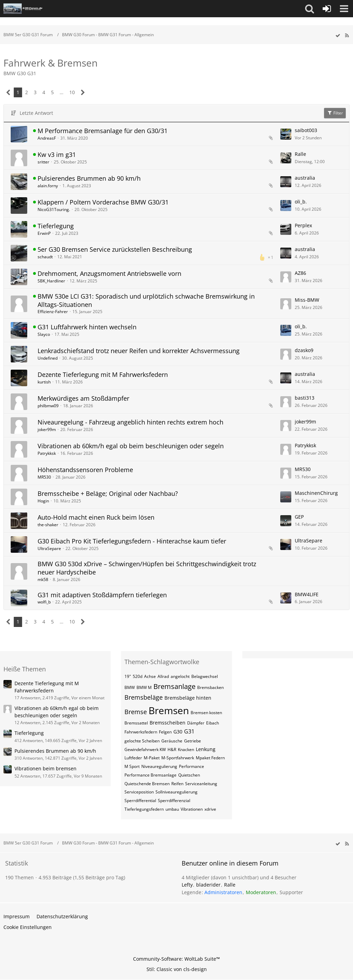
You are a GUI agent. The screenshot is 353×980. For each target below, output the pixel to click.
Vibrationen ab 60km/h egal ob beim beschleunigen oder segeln (131, 446)
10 (72, 92)
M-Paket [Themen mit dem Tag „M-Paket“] (152, 758)
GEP (299, 517)
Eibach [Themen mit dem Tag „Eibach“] (213, 723)
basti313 (305, 398)
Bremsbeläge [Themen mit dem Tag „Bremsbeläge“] (144, 697)
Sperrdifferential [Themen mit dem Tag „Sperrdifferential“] (140, 801)
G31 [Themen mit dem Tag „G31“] (189, 731)
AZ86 (300, 273)
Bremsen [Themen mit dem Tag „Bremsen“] (169, 710)
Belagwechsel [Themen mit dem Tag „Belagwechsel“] (205, 676)
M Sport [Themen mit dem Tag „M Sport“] (132, 766)
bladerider (208, 885)
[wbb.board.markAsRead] (338, 36)
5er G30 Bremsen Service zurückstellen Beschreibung (115, 249)
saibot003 (306, 130)
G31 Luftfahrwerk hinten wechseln (87, 327)
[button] (310, 9)
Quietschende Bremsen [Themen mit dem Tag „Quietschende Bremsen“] (147, 784)
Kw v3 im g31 (57, 154)
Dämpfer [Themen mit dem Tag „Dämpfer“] (196, 723)
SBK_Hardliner (51, 281)
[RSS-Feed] (347, 36)
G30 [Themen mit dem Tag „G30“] (178, 732)
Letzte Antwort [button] (36, 113)
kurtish (44, 382)
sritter (43, 162)
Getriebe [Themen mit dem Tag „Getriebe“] (193, 741)
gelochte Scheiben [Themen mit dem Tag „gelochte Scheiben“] (142, 741)
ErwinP (44, 233)
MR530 (44, 477)
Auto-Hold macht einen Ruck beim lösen (96, 517)
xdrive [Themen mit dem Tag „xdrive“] (210, 809)
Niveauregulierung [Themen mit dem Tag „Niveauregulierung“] (159, 766)
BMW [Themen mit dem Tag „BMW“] (130, 687)
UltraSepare (49, 548)
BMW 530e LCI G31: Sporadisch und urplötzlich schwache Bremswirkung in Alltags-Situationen (146, 300)
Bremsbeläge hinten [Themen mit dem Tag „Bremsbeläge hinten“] (188, 698)
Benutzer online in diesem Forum (230, 863)
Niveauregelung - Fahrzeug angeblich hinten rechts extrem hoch (130, 422)
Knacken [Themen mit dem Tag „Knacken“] (186, 749)
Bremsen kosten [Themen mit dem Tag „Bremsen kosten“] (206, 713)
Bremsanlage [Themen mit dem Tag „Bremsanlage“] (174, 686)
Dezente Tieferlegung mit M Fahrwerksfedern (103, 374)
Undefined (48, 358)
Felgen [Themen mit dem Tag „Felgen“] (165, 732)
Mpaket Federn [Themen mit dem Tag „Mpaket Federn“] (210, 758)
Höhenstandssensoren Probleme (85, 470)
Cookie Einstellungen (28, 927)
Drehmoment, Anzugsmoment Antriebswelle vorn (109, 273)
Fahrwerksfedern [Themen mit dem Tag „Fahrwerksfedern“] (141, 732)
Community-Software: (176, 959)
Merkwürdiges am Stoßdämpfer (83, 398)
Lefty (187, 885)
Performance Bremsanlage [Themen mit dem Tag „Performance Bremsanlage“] (150, 775)
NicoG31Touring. (54, 209)
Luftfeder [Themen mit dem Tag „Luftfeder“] (133, 758)
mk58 (43, 579)
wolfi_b (44, 602)
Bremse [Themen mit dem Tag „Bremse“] (136, 712)
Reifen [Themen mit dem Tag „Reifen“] (177, 784)
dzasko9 (304, 350)
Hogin (43, 501)
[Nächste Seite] (83, 93)
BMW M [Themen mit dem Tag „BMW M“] (144, 687)
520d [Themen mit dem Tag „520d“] (138, 676)
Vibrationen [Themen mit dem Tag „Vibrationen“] (192, 809)
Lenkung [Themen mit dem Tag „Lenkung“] (206, 749)
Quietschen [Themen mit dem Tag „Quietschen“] (189, 775)
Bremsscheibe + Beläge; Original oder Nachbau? (108, 493)
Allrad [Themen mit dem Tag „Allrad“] (163, 676)
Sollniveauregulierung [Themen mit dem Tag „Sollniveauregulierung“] (176, 792)
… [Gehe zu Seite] (62, 92)
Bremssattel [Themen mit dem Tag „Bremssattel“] (136, 723)
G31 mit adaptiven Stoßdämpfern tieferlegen (102, 595)
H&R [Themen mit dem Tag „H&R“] (172, 749)
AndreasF (47, 138)
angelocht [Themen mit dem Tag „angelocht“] (180, 676)
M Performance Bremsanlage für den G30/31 (103, 131)
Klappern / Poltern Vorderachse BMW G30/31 (103, 202)
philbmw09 (48, 406)
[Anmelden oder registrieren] (327, 9)
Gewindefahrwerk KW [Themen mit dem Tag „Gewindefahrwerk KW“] (145, 749)
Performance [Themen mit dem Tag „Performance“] (191, 766)
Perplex (303, 225)
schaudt (45, 257)
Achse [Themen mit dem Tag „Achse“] (150, 676)
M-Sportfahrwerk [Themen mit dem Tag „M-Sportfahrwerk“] (178, 758)
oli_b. (301, 202)
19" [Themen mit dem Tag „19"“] (128, 676)
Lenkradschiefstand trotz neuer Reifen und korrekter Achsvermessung (139, 351)
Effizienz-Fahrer (53, 312)
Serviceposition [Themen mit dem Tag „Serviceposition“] (139, 792)
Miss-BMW (307, 300)
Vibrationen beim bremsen (46, 768)
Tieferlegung (56, 226)
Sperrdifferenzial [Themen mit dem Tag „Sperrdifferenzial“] (174, 801)
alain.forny (48, 186)
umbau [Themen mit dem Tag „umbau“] (172, 809)
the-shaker (48, 525)
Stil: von (177, 969)
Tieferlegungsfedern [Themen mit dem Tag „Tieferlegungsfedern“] (144, 809)
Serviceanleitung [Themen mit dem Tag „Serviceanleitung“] (201, 784)
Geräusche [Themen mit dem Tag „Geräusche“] (172, 741)
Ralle (300, 154)
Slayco (44, 334)
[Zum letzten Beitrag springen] (286, 134)
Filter (335, 113)
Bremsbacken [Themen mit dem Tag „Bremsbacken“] (210, 687)
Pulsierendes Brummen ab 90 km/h (89, 178)
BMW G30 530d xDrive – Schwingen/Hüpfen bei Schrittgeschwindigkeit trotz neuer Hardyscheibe (147, 568)
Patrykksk (47, 453)
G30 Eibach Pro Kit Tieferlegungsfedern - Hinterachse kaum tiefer (132, 541)
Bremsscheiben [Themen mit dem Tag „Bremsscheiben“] (168, 723)
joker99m (47, 429)
